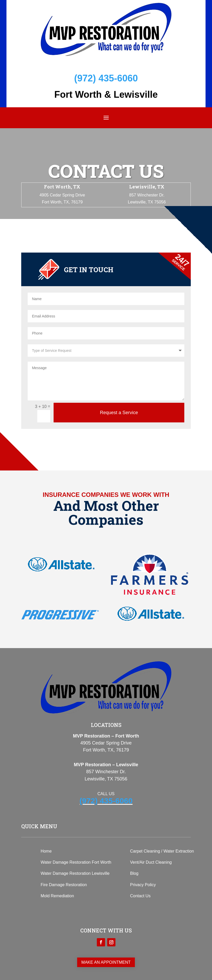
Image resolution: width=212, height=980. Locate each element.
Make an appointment (106, 962)
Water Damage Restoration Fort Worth (76, 862)
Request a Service (119, 413)
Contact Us (140, 896)
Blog (134, 873)
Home (46, 851)
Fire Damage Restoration (64, 885)
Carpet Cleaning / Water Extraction (162, 851)
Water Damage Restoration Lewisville (75, 873)
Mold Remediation (57, 896)
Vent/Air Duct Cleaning (151, 862)
